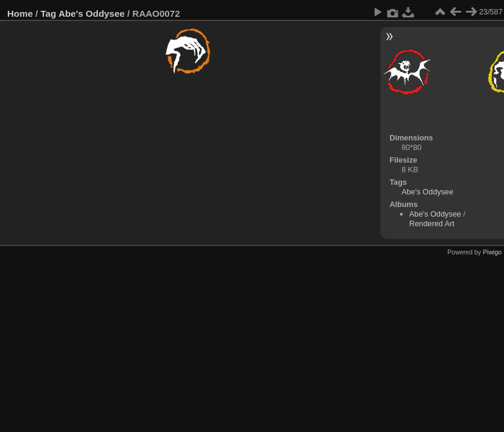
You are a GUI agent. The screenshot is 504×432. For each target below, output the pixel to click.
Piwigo (492, 252)
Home (20, 13)
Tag (49, 13)
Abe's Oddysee (91, 13)
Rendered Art (432, 223)
